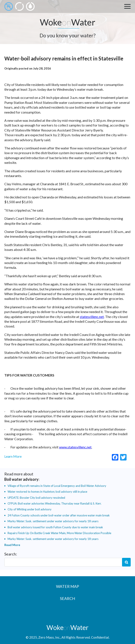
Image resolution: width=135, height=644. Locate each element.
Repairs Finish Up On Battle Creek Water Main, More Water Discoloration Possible (59, 533)
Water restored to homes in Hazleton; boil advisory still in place (47, 492)
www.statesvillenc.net (75, 447)
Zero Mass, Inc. (49, 637)
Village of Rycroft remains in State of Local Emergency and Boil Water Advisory (57, 486)
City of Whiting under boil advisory (30, 509)
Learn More (13, 456)
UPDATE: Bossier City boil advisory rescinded (36, 498)
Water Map (67, 586)
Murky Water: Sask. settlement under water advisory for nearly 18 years (53, 521)
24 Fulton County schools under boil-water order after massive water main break (59, 515)
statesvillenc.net (92, 317)
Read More (12, 545)
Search (126, 562)
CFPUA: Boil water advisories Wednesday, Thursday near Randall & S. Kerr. (55, 503)
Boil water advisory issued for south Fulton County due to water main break (55, 527)
